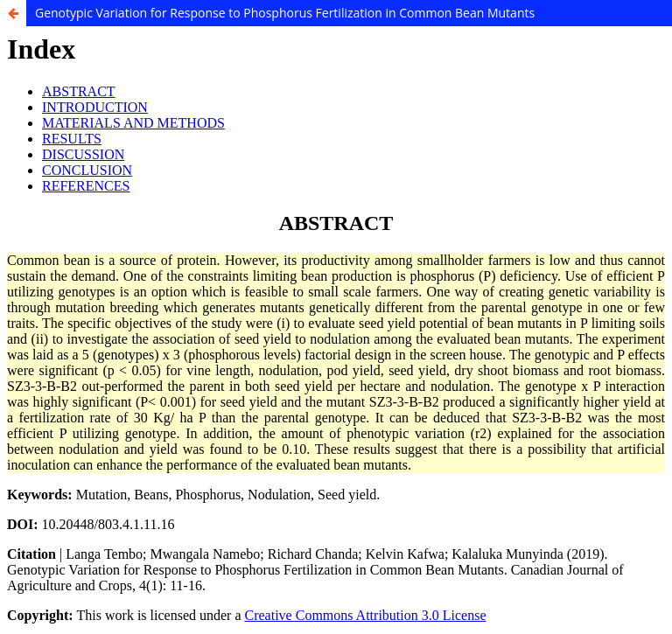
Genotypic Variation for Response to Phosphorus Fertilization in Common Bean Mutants (285, 13)
